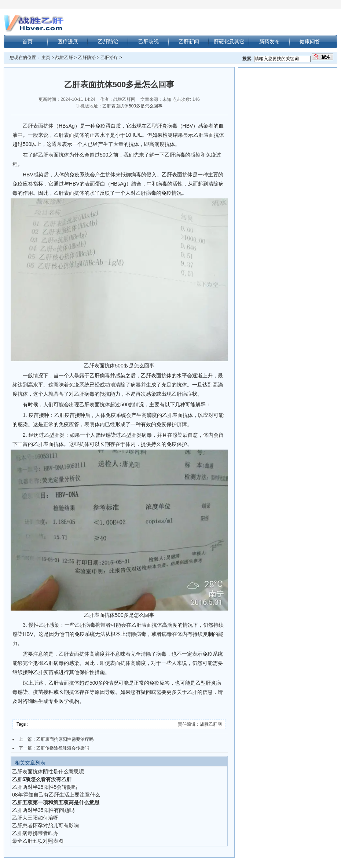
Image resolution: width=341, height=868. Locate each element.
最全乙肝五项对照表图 (38, 841)
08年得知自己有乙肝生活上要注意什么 (56, 795)
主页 (46, 58)
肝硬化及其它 (229, 41)
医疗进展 (68, 41)
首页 (27, 41)
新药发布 (269, 41)
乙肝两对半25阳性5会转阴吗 (45, 787)
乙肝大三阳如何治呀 (35, 818)
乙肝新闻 (189, 41)
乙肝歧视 (148, 41)
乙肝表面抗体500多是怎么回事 (132, 106)
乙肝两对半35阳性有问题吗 (43, 810)
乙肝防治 (108, 41)
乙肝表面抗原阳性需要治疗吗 (65, 739)
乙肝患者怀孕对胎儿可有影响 (45, 825)
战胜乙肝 (64, 58)
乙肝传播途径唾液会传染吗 (63, 748)
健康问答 (310, 41)
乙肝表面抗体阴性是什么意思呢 (48, 772)
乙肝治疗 (109, 58)
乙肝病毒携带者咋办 (35, 833)
